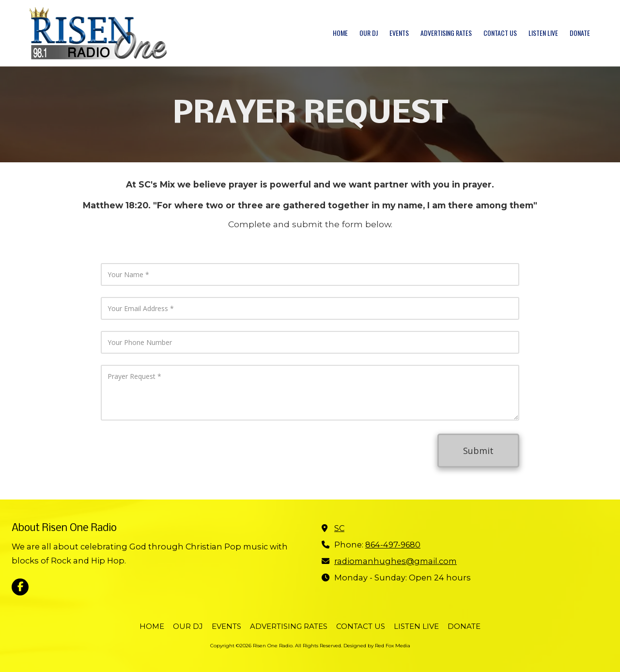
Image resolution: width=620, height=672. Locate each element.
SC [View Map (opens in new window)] (339, 528)
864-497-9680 (393, 545)
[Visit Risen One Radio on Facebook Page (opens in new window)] (20, 587)
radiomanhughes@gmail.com (395, 561)
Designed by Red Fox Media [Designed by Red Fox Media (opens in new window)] (377, 646)
